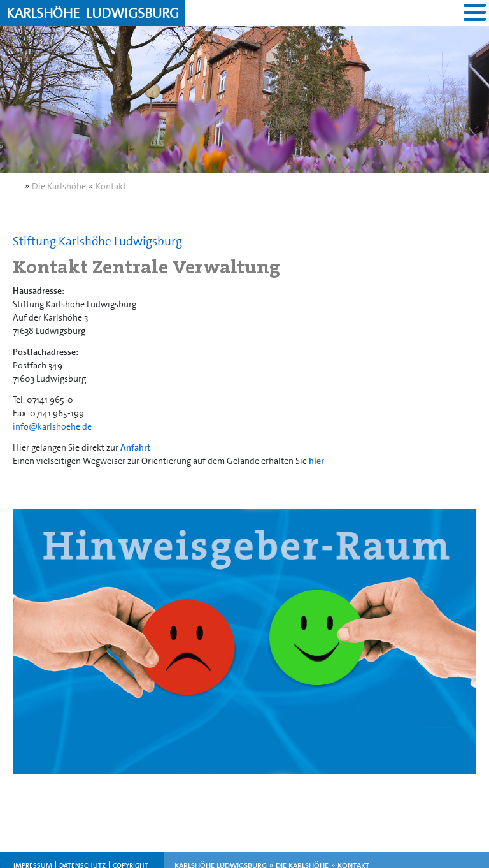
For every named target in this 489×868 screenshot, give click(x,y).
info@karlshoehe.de (52, 426)
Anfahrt (135, 447)
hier (316, 461)
